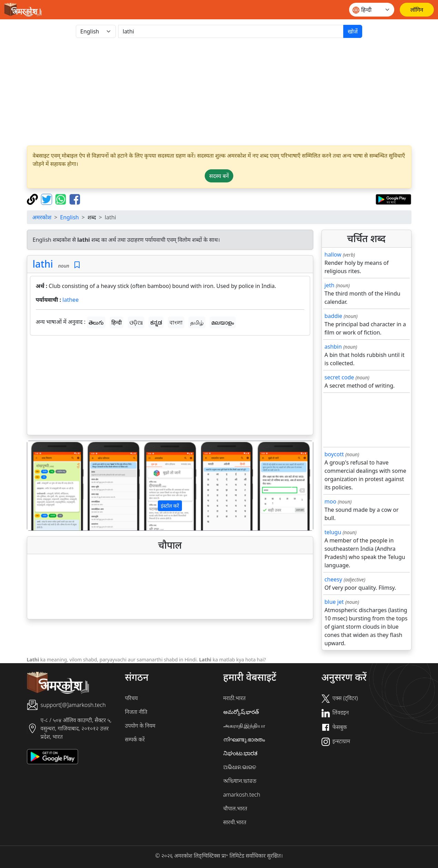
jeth (330, 285)
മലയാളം (223, 322)
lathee (70, 300)
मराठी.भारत (235, 698)
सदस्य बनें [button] (219, 176)
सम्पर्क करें (135, 739)
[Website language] (372, 10)
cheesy (333, 579)
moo (330, 501)
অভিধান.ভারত (240, 781)
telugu (333, 532)
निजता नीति (136, 712)
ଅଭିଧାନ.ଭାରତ (240, 767)
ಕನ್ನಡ (156, 322)
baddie (334, 316)
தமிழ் (197, 322)
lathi (43, 264)
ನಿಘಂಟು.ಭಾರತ (241, 753)
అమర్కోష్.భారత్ (241, 712)
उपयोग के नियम (140, 726)
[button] (49, 486)
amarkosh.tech (242, 795)
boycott (334, 454)
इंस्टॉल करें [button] (170, 506)
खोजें (353, 31)
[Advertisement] (170, 387)
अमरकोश (42, 217)
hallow (333, 255)
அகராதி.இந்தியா (244, 726)
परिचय (131, 698)
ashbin (333, 347)
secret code (339, 377)
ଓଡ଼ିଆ (136, 322)
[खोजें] (231, 31)
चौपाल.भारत (235, 808)
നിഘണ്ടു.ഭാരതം (244, 739)
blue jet (334, 602)
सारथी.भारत (235, 822)
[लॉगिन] (417, 10)
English (69, 217)
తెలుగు (96, 322)
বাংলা (176, 322)
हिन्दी (116, 322)
